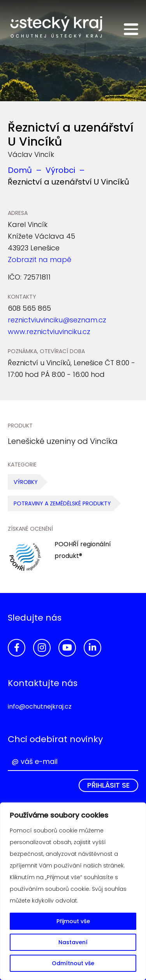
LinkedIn (92, 648)
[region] (73, 891)
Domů (20, 170)
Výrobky (26, 482)
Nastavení (73, 942)
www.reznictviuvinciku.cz (49, 332)
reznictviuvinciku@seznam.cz (57, 320)
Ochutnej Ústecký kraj (56, 27)
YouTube (67, 648)
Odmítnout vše (73, 963)
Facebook (17, 648)
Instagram (42, 648)
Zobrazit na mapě (40, 260)
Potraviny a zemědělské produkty (62, 503)
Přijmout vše (73, 921)
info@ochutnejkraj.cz (40, 706)
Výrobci (60, 170)
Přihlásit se (108, 785)
